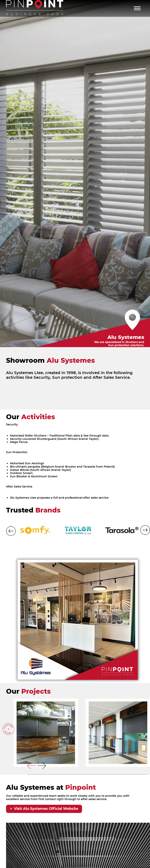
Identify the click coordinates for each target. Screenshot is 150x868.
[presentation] (32, 766)
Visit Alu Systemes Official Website (46, 809)
